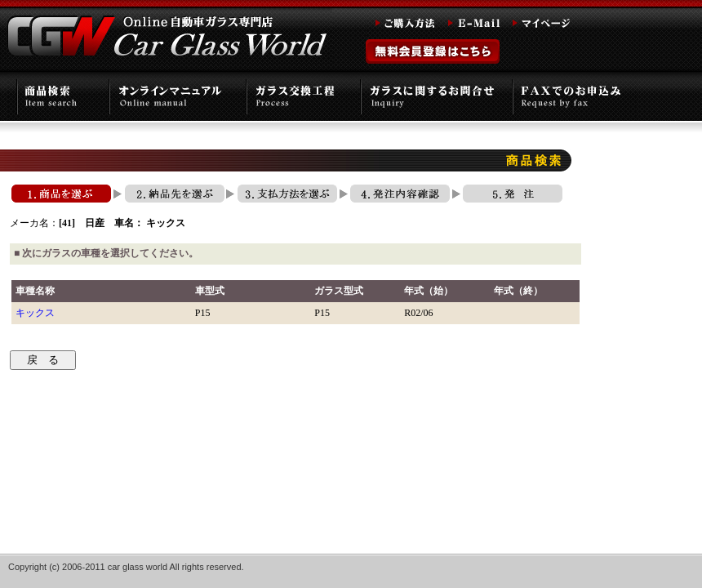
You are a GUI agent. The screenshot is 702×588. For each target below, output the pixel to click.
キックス (35, 313)
